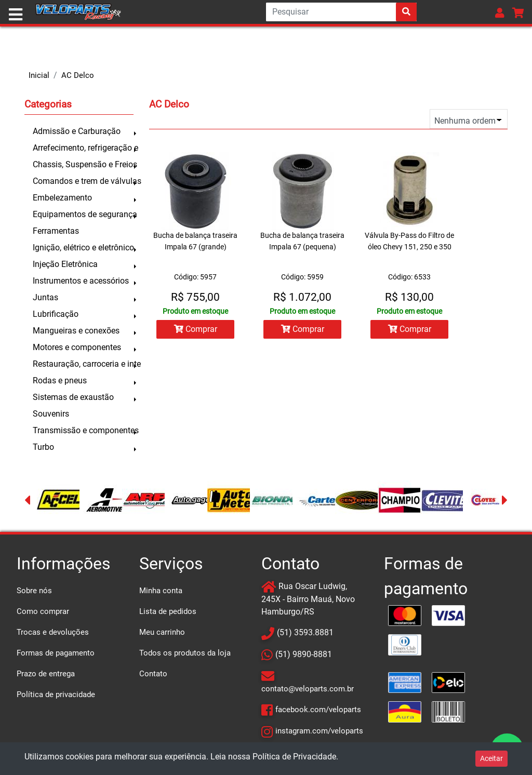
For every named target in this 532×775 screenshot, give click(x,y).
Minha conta (161, 591)
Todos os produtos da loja (185, 653)
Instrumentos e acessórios (81, 281)
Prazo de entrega (46, 674)
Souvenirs (51, 414)
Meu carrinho (162, 632)
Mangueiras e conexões (76, 331)
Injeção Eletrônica (65, 264)
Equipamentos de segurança (83, 214)
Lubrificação (56, 314)
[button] (500, 13)
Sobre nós (34, 591)
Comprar (196, 329)
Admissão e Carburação (77, 131)
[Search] (341, 12)
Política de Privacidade (294, 757)
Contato (153, 674)
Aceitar (491, 758)
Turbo (43, 447)
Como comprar (43, 611)
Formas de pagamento (56, 653)
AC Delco (78, 75)
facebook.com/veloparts (318, 710)
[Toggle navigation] (16, 15)
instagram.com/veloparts (319, 731)
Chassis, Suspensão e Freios (83, 164)
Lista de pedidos (168, 611)
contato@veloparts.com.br (308, 689)
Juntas (45, 297)
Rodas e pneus (60, 380)
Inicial (39, 75)
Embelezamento (62, 198)
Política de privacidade (56, 694)
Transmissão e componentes (83, 430)
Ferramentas (56, 231)
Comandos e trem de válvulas (83, 181)
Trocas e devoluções (53, 632)
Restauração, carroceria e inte (83, 364)
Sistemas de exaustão (73, 397)
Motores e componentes (77, 347)
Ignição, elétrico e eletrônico (83, 248)
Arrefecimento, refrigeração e (83, 148)
